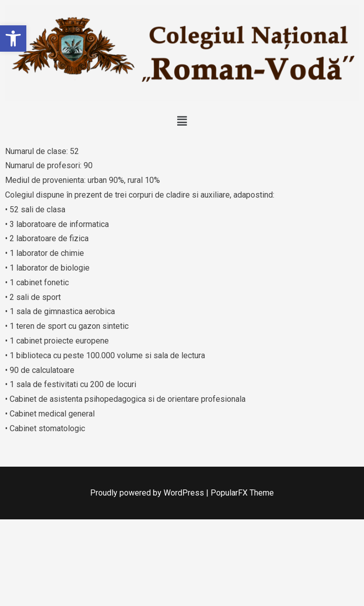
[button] (13, 39)
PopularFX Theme (242, 493)
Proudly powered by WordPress (148, 493)
